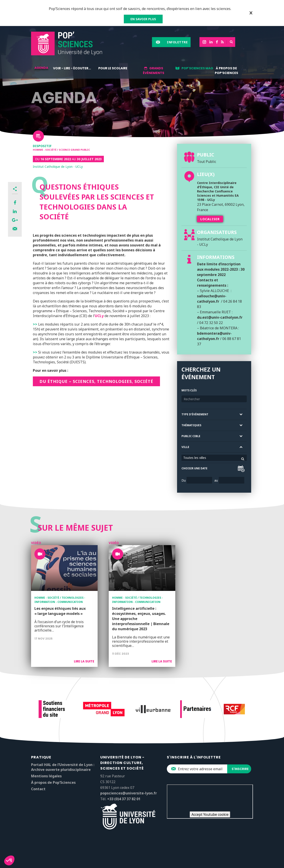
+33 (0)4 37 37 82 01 (124, 799)
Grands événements (154, 71)
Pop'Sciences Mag (197, 68)
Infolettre (177, 42)
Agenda (41, 68)
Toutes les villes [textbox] (195, 458)
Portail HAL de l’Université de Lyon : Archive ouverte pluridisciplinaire (63, 767)
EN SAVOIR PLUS (143, 19)
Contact (38, 789)
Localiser (210, 219)
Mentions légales (46, 776)
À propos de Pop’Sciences (226, 71)
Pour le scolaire (113, 68)
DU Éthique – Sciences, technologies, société (96, 381)
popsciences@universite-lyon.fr (129, 793)
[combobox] (214, 458)
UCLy (99, 316)
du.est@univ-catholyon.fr (220, 317)
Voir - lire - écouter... (72, 68)
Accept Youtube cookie (210, 814)
